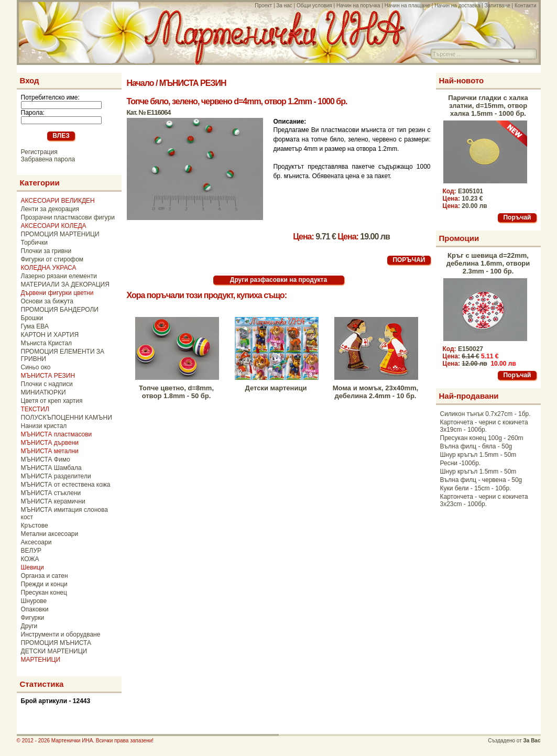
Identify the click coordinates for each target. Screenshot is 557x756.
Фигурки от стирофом (52, 259)
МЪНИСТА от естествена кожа (66, 485)
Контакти (526, 6)
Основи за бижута (47, 301)
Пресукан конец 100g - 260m (482, 438)
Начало (140, 83)
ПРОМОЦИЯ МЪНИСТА (56, 643)
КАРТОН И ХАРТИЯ (50, 335)
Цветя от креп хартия (52, 401)
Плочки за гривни (46, 251)
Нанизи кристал (44, 426)
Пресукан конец (44, 593)
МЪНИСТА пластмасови (57, 434)
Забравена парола (48, 159)
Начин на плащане (407, 6)
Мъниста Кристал (47, 343)
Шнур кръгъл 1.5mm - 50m (478, 455)
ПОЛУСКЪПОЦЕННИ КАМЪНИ (67, 418)
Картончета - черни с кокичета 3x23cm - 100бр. (484, 500)
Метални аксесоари (50, 534)
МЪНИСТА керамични (53, 501)
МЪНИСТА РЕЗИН (48, 376)
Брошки (32, 318)
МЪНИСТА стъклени (51, 493)
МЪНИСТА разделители (56, 476)
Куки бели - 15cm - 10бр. (476, 488)
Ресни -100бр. (461, 463)
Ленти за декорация (50, 209)
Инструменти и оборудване (61, 634)
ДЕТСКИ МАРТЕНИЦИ (54, 651)
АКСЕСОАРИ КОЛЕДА (54, 226)
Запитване (498, 6)
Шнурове (34, 601)
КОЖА (30, 559)
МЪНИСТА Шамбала (51, 468)
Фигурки (33, 618)
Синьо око (36, 367)
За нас (284, 6)
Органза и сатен (45, 576)
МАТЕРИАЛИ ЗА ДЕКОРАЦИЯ (65, 284)
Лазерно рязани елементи (59, 276)
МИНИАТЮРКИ (43, 392)
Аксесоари (36, 542)
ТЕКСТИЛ (35, 409)
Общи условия (314, 6)
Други (29, 626)
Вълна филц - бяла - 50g (476, 446)
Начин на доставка (457, 6)
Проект (263, 6)
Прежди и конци (44, 584)
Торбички (35, 243)
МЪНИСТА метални (50, 451)
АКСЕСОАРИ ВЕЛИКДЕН (58, 201)
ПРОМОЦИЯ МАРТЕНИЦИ (60, 234)
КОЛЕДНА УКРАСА (49, 268)
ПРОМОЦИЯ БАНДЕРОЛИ (60, 310)
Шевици (32, 567)
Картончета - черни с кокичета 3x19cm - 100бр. (484, 426)
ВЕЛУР (31, 551)
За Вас (532, 741)
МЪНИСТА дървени (50, 443)
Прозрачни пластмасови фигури (68, 217)
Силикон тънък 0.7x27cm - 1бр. (485, 414)
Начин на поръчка (358, 6)
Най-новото (462, 80)
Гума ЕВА (35, 326)
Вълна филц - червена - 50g (481, 480)
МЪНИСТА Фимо (46, 459)
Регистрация (39, 152)
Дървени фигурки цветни (57, 293)
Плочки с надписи (47, 384)
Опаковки (35, 609)
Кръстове (35, 525)
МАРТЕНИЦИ (41, 660)
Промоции (459, 238)
